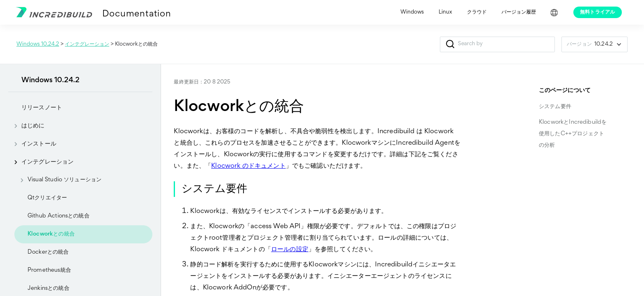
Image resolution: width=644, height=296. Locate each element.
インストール (32, 144)
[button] (450, 44)
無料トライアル (598, 12)
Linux (445, 12)
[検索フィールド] (497, 44)
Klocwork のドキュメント (248, 166)
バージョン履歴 (519, 12)
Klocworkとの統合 (51, 234)
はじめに (26, 126)
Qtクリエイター (47, 198)
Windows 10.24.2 (38, 44)
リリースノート (42, 108)
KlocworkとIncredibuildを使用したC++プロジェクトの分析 (573, 134)
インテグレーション (87, 44)
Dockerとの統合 (48, 252)
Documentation (137, 14)
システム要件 (555, 107)
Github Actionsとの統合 (59, 216)
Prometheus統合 (49, 270)
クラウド (477, 12)
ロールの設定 (290, 250)
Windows (412, 12)
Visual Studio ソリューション (58, 180)
